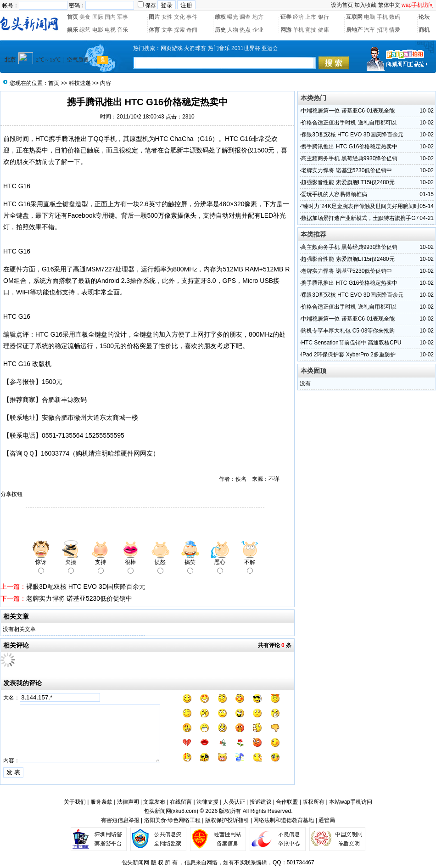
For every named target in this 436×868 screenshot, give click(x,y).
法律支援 (207, 802)
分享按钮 (11, 494)
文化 (179, 17)
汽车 (369, 30)
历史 (220, 30)
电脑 (369, 17)
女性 (167, 17)
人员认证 (234, 802)
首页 (73, 17)
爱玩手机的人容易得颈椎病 (334, 194)
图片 (154, 17)
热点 (245, 30)
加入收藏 (365, 5)
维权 (220, 17)
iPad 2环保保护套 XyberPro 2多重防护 (348, 355)
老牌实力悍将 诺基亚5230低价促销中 (79, 598)
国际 (98, 17)
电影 (98, 30)
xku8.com (185, 811)
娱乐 (73, 30)
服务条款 (101, 802)
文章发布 (154, 802)
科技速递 (80, 83)
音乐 (123, 30)
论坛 (424, 17)
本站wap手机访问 (351, 802)
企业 (258, 30)
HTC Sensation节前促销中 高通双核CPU (351, 343)
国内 (110, 17)
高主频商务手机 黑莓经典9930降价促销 (349, 158)
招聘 (382, 30)
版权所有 (313, 802)
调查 (245, 17)
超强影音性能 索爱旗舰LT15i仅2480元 (348, 182)
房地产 (354, 30)
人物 (233, 30)
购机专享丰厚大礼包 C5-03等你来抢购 (348, 331)
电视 (110, 30)
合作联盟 (287, 802)
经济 (298, 17)
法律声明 (128, 802)
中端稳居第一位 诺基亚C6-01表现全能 (348, 111)
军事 (123, 17)
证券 (286, 17)
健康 (324, 30)
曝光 (233, 17)
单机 (298, 30)
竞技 (311, 30)
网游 (286, 30)
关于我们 (75, 802)
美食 (85, 17)
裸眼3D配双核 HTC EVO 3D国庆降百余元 (86, 586)
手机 (382, 17)
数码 (395, 17)
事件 (192, 17)
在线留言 (181, 802)
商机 (424, 30)
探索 (179, 30)
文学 (167, 30)
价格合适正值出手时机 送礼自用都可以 (349, 123)
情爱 (395, 30)
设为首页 (342, 5)
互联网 (354, 17)
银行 (324, 17)
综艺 (85, 30)
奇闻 (192, 30)
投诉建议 (261, 802)
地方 (258, 17)
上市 (311, 17)
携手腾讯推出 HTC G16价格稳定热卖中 (349, 147)
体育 (154, 30)
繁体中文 (389, 5)
